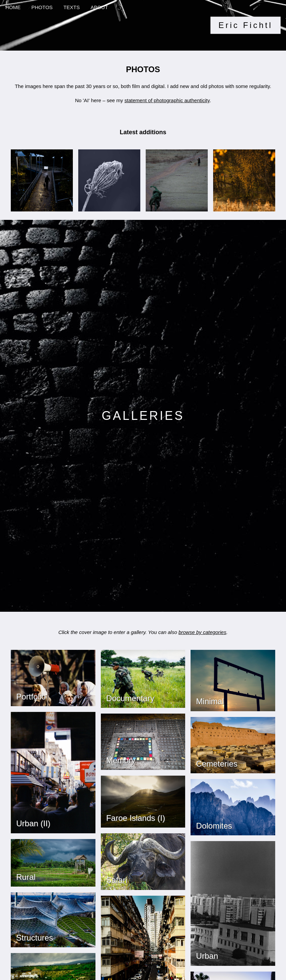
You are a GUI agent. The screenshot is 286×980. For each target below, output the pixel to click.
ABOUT (99, 7)
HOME (13, 7)
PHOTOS (42, 7)
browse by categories (202, 632)
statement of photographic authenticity (167, 100)
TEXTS (71, 7)
